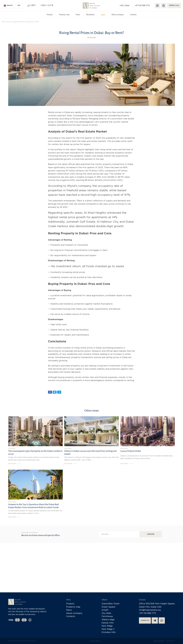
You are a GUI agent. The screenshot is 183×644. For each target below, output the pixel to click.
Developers (90, 15)
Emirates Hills (109, 632)
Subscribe (151, 534)
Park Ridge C (108, 629)
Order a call (174, 6)
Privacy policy (95, 641)
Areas (78, 15)
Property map (64, 15)
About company (118, 15)
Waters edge (108, 620)
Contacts (133, 15)
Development (159, 641)
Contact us (145, 620)
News (103, 15)
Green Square (108, 607)
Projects (50, 15)
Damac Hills (108, 623)
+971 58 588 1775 (142, 6)
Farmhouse (107, 616)
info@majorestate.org (150, 610)
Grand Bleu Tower (111, 604)
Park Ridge (107, 626)
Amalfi (105, 610)
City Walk (106, 613)
